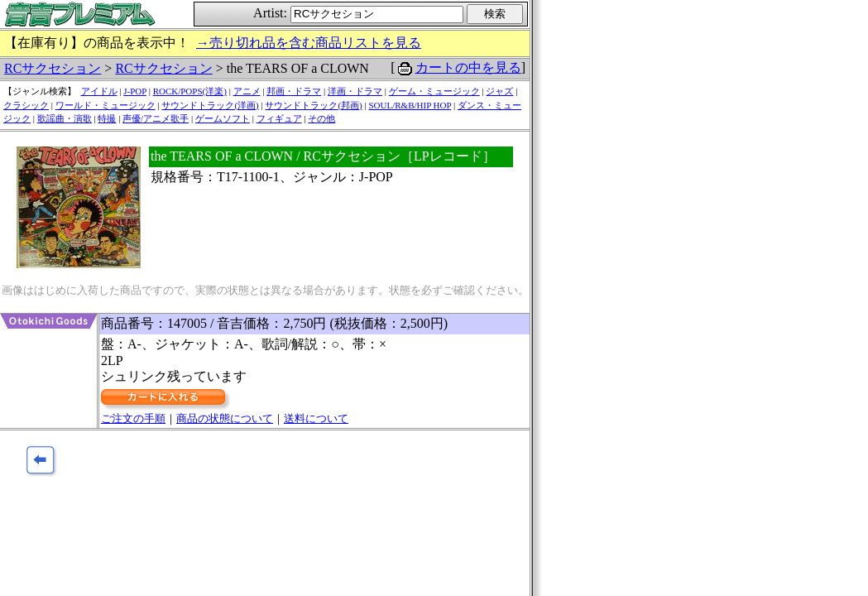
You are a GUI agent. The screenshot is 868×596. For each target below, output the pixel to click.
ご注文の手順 (133, 418)
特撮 (107, 118)
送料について (316, 418)
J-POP (135, 91)
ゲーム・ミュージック (434, 91)
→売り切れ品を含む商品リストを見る (309, 43)
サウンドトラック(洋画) (210, 105)
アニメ (247, 91)
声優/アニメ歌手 (156, 118)
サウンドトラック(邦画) (313, 105)
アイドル (99, 91)
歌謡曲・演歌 (65, 118)
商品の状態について (225, 418)
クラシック (26, 105)
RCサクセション (53, 68)
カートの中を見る (468, 67)
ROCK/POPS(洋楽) (190, 91)
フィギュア (279, 118)
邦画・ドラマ (294, 91)
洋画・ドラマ (355, 91)
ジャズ (499, 91)
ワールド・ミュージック (106, 105)
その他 (321, 118)
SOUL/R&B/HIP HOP (410, 105)
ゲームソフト (223, 118)
